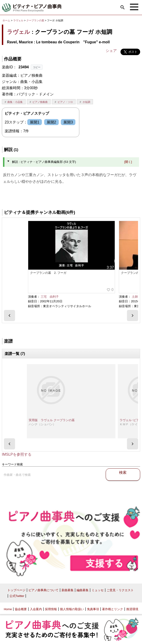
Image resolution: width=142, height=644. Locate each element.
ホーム (6, 20)
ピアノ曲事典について (43, 590)
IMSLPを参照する (17, 454)
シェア (111, 51)
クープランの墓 (36, 20)
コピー (37, 67)
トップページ (16, 590)
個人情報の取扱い (72, 609)
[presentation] (9, 316)
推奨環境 (132, 609)
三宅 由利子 (50, 297)
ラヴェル (18, 20)
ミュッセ (98, 590)
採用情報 (51, 609)
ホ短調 (86, 102)
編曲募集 (83, 590)
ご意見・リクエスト (120, 590)
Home (8, 609)
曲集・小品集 (15, 102)
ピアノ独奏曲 (40, 102)
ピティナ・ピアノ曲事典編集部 (118, 193)
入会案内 (36, 609)
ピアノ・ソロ (65, 102)
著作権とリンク (113, 609)
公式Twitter (17, 596)
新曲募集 (68, 590)
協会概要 (21, 609)
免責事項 (93, 609)
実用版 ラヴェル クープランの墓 (52, 420)
